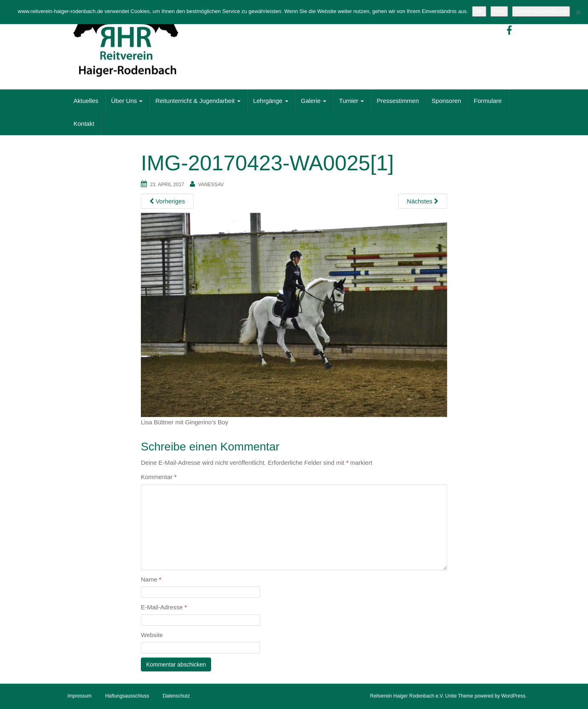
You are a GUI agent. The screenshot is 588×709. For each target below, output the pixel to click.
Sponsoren (447, 101)
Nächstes (423, 201)
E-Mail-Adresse (164, 607)
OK (479, 11)
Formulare (488, 101)
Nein (499, 11)
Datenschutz (176, 696)
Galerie (314, 101)
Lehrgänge (271, 101)
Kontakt (84, 124)
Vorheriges (167, 201)
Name (151, 579)
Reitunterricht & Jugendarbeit (198, 101)
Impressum (79, 696)
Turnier (351, 101)
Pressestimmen (398, 101)
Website (152, 635)
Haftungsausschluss (127, 696)
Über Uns (127, 101)
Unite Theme (459, 696)
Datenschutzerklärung (541, 11)
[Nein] (578, 12)
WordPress (513, 696)
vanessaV (211, 185)
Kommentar (159, 477)
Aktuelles (86, 101)
